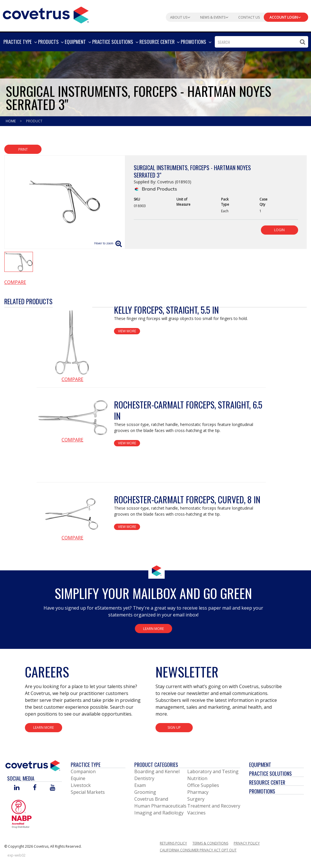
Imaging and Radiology (159, 813)
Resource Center (267, 782)
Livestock (81, 785)
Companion (83, 771)
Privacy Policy (247, 843)
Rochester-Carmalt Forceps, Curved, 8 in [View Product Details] (187, 499)
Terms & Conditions (210, 843)
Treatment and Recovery (214, 806)
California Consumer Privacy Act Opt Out (198, 850)
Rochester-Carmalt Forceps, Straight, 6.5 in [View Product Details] (188, 410)
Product (34, 121)
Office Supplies (203, 785)
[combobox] (261, 42)
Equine (78, 778)
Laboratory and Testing (213, 771)
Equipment (260, 765)
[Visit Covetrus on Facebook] (35, 788)
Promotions (262, 791)
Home (11, 121)
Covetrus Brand (151, 799)
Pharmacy (198, 792)
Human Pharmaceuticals (160, 806)
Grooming (145, 792)
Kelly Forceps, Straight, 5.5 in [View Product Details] (166, 310)
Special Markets (88, 792)
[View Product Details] (72, 340)
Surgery (196, 799)
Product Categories (156, 765)
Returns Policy (173, 843)
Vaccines (196, 813)
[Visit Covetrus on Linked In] (17, 788)
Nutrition (197, 778)
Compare (15, 282)
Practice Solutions (270, 773)
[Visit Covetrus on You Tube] (53, 788)
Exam (140, 785)
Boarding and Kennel (157, 771)
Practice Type (86, 765)
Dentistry (144, 778)
